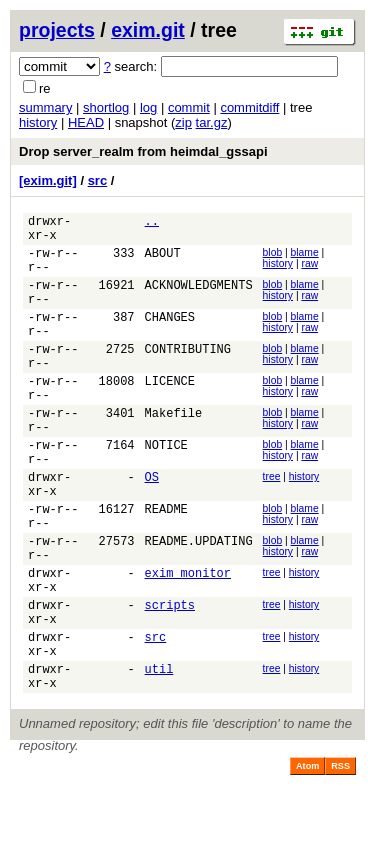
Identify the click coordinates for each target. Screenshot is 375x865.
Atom (307, 856)
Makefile (174, 451)
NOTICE (166, 489)
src (98, 180)
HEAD (86, 122)
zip (183, 122)
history (38, 122)
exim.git (148, 30)
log (148, 107)
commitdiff (249, 107)
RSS (340, 856)
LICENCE (170, 413)
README (166, 565)
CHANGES (170, 337)
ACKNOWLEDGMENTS (199, 299)
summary (45, 107)
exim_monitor (188, 641)
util (159, 755)
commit (189, 107)
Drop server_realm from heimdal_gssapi (143, 151)
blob (273, 258)
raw (309, 269)
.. (152, 223)
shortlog (106, 107)
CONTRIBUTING (188, 375)
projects (57, 30)
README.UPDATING (199, 603)
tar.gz (212, 122)
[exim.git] (48, 180)
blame (305, 258)
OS (152, 527)
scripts (170, 679)
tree (272, 524)
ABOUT (163, 261)
